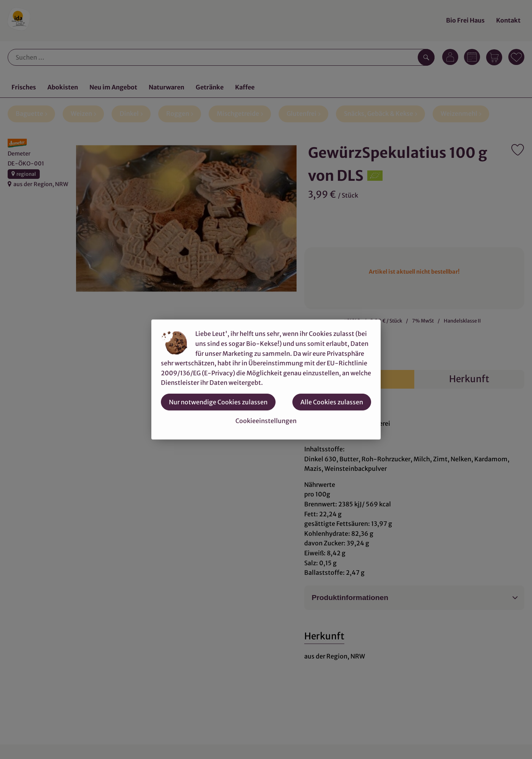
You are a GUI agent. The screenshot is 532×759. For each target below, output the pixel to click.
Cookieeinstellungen (266, 421)
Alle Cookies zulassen (332, 402)
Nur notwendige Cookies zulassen (218, 402)
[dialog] (266, 379)
